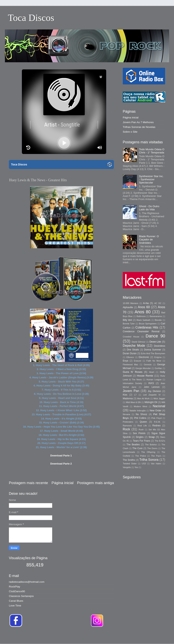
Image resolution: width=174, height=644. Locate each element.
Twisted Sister (130, 464)
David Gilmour (138, 342)
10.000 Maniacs (131, 303)
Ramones (127, 426)
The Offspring (148, 452)
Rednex (156, 426)
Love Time (15, 606)
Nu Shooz (141, 414)
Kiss (125, 395)
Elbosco (130, 357)
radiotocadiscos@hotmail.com (27, 582)
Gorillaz (158, 368)
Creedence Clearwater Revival (141, 331)
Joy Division (154, 391)
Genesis (148, 364)
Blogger (142, 636)
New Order (156, 411)
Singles (140, 437)
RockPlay (14, 587)
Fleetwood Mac (130, 364)
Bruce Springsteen (148, 324)
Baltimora (141, 316)
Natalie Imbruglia (138, 411)
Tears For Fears (141, 441)
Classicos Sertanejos (21, 596)
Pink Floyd (156, 418)
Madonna (128, 398)
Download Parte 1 (61, 456)
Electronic (144, 357)
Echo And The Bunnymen (153, 353)
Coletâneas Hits (147, 327)
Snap (152, 437)
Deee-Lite (155, 342)
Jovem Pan (131, 391)
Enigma (158, 357)
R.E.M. (157, 422)
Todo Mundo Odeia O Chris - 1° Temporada (152, 151)
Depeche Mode (134, 346)
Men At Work (143, 398)
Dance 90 (155, 336)
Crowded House (131, 337)
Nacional (159, 406)
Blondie (158, 320)
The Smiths (129, 460)
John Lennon (152, 387)
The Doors (152, 448)
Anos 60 (144, 307)
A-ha (146, 303)
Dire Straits (133, 350)
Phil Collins (140, 418)
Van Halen (156, 464)
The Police (141, 456)
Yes (136, 467)
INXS (151, 383)
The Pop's (156, 456)
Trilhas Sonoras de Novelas (139, 127)
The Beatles (133, 445)
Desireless (160, 346)
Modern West (141, 406)
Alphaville (128, 307)
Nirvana (126, 414)
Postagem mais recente (28, 483)
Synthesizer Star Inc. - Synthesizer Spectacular (151, 179)
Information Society (132, 383)
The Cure (138, 448)
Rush (141, 430)
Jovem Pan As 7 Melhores (138, 122)
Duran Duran (130, 353)
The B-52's (160, 441)
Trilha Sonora (149, 460)
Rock (126, 429)
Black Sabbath (144, 320)
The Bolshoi (151, 445)
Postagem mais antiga (95, 483)
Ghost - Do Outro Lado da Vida (149, 208)
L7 (135, 395)
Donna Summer (153, 350)
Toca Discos (31, 18)
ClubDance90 (17, 591)
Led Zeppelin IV (152, 395)
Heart (152, 372)
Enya (126, 361)
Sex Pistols (139, 433)
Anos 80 (143, 312)
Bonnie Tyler (129, 324)
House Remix (145, 376)
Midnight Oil (151, 402)
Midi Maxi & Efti (133, 402)
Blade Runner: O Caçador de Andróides (149, 239)
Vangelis (127, 467)
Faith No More (154, 361)
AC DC (158, 303)
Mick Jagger (159, 398)
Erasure (138, 361)
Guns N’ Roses (133, 372)
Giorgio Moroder (143, 368)
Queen (143, 422)
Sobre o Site (130, 132)
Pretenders (128, 422)
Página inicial (63, 483)
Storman (114, 636)
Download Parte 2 (61, 464)
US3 (144, 464)
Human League (154, 380)
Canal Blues (16, 601)
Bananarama (156, 316)
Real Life (142, 426)
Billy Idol (127, 320)
